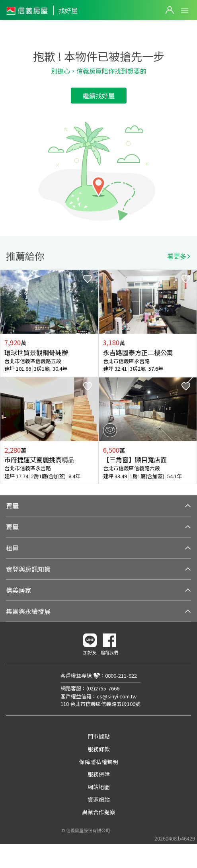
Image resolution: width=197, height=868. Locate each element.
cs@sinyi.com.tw (117, 696)
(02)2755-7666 (103, 688)
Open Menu (185, 11)
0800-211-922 (121, 675)
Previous (6, 377)
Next (191, 377)
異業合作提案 (99, 812)
